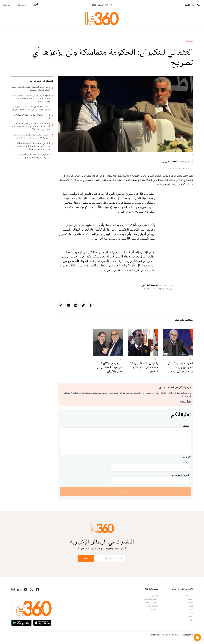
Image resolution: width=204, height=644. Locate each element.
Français (22, 5)
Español (7, 5)
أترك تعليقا (125, 491)
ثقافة (191, 606)
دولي (191, 620)
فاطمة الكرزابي (170, 161)
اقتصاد (190, 599)
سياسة (190, 41)
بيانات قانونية (153, 606)
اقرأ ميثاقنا (186, 402)
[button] (197, 637)
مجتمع (190, 602)
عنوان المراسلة (181, 475)
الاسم (186, 462)
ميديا (191, 609)
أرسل (86, 558)
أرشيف (155, 613)
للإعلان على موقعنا (151, 602)
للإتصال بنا (154, 609)
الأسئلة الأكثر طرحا (151, 599)
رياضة (191, 613)
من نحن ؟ (154, 596)
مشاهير (190, 616)
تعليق (186, 426)
